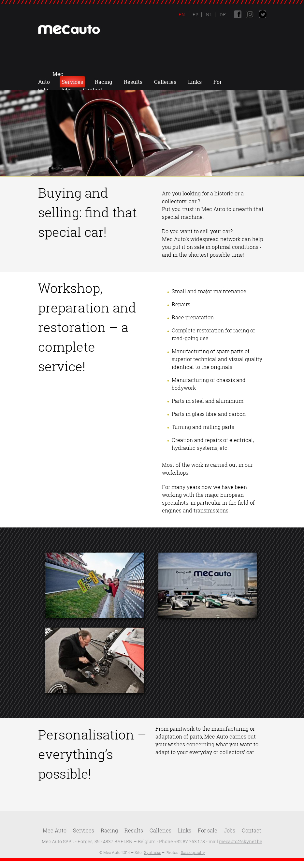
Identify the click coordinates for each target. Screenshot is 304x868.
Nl (209, 15)
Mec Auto (73, 74)
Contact (171, 82)
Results (168, 74)
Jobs (144, 82)
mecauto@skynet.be (241, 841)
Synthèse (152, 853)
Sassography (193, 853)
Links (230, 74)
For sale (208, 830)
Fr (195, 15)
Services (108, 74)
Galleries (200, 74)
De (222, 15)
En (182, 15)
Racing (139, 74)
